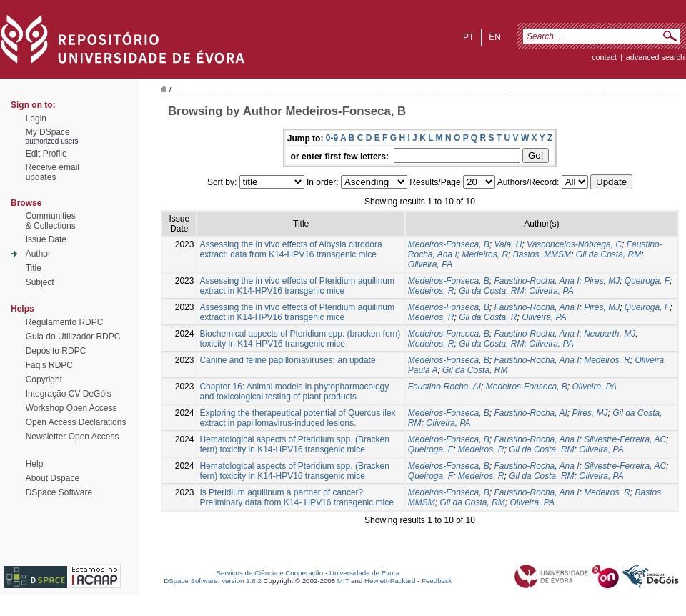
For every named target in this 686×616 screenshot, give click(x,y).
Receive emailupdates (53, 172)
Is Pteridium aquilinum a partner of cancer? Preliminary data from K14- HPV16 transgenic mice (296, 497)
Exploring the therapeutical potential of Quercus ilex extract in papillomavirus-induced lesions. (297, 418)
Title (34, 268)
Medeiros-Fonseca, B (449, 244)
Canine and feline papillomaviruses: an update (287, 360)
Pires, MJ (602, 281)
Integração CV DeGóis (69, 394)
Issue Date (46, 239)
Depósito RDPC (56, 351)
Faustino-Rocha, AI (444, 387)
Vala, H (508, 244)
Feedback (437, 581)
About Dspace (53, 478)
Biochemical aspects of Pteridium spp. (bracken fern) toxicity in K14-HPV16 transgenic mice (300, 339)
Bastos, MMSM (542, 254)
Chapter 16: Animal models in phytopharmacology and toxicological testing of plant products (294, 392)
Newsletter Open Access (73, 437)
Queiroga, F (647, 281)
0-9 (332, 138)
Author (38, 254)
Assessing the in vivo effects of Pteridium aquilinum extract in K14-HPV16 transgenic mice (297, 286)
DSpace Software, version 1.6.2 (213, 581)
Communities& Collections (51, 221)
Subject (40, 282)
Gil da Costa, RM (608, 254)
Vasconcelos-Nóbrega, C (574, 244)
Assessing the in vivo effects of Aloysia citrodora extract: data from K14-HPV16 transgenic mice (290, 249)
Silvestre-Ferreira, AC (625, 439)
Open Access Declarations (76, 422)
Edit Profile (46, 154)
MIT (343, 581)
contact (604, 57)
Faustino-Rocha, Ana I (537, 281)
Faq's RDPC (49, 365)
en (495, 37)
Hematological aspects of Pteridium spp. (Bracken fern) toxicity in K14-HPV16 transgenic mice (294, 444)
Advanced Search (655, 57)
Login (36, 119)
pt (468, 37)
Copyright (44, 379)
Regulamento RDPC (65, 322)
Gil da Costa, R (488, 317)
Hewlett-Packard (390, 581)
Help (35, 464)
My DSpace (48, 132)
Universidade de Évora (364, 573)
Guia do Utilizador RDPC (73, 337)
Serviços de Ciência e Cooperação (270, 573)
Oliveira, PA (430, 264)
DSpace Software (59, 492)
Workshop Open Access (71, 408)
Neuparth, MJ (610, 334)
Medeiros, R (485, 254)
